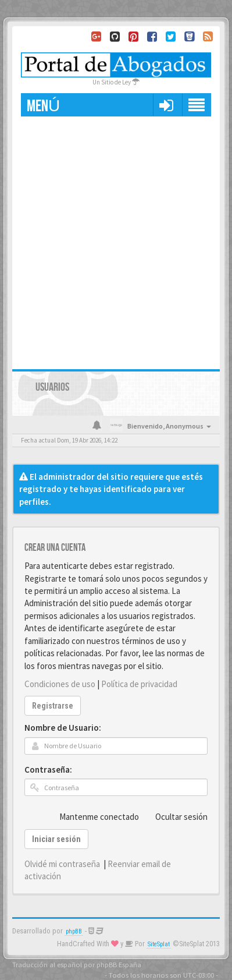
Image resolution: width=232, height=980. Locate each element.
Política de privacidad (139, 684)
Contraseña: (48, 770)
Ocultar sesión (175, 816)
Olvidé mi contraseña (62, 864)
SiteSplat (159, 944)
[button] (166, 105)
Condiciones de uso (60, 684)
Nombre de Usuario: (63, 728)
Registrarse (53, 706)
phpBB (74, 931)
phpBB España (119, 964)
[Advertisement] (116, 238)
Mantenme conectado (93, 816)
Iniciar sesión (56, 839)
